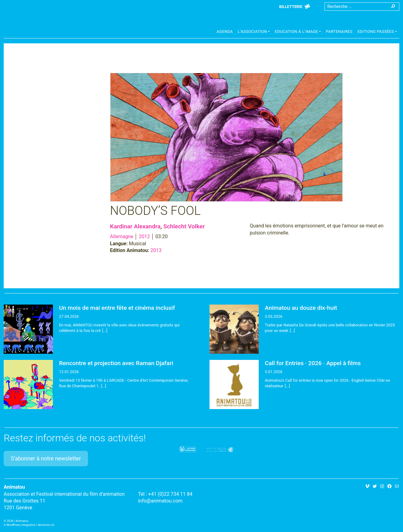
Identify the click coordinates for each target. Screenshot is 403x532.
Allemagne (122, 236)
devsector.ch (46, 525)
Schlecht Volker (184, 226)
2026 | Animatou (18, 521)
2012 (144, 236)
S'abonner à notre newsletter (46, 458)
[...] (105, 331)
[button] (254, 32)
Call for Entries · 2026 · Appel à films (313, 363)
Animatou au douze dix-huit (301, 308)
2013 (156, 250)
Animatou (53, 22)
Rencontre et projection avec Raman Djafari (116, 363)
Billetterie (291, 7)
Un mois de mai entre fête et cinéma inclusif (117, 308)
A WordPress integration (20, 525)
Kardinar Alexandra (135, 226)
